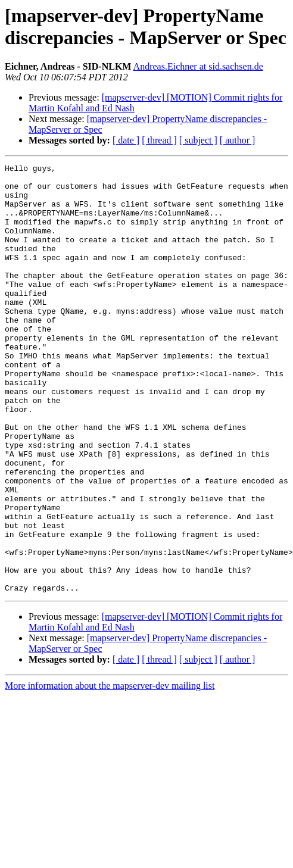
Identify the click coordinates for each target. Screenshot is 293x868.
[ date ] (126, 140)
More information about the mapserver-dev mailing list (110, 771)
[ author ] (238, 140)
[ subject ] (198, 140)
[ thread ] (159, 140)
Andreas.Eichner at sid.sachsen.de (198, 66)
